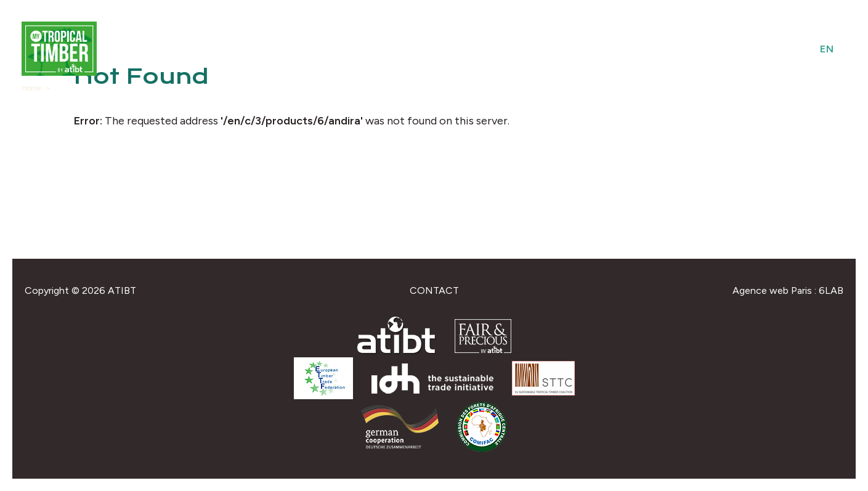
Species (617, 49)
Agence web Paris (772, 290)
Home (31, 88)
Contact (434, 290)
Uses (664, 49)
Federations (727, 49)
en (827, 49)
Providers (553, 49)
